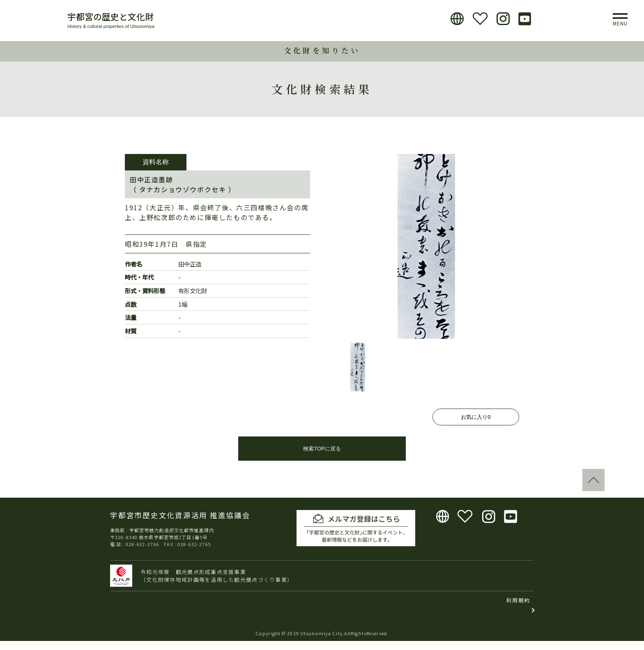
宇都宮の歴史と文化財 (110, 16)
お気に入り (476, 417)
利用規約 (518, 609)
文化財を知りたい (322, 50)
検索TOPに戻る (322, 458)
